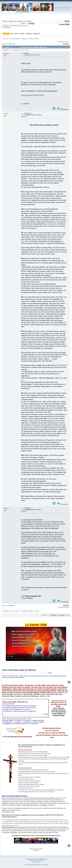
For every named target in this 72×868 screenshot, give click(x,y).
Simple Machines (43, 859)
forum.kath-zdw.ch (9, 817)
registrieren (29, 21)
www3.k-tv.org (10, 728)
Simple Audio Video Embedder (37, 860)
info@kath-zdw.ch (10, 812)
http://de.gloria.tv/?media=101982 (32, 95)
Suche (5, 670)
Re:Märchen (28, 113)
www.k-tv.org (10, 730)
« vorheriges (60, 42)
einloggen (20, 21)
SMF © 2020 (36, 859)
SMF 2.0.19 (29, 859)
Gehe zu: (45, 615)
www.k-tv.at (11, 731)
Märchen (27, 53)
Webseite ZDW (25, 12)
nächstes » (67, 42)
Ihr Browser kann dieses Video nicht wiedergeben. (36, 644)
